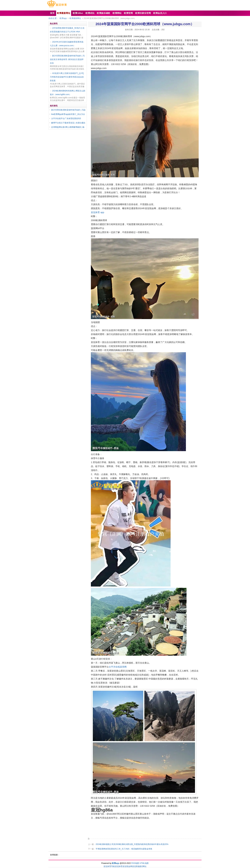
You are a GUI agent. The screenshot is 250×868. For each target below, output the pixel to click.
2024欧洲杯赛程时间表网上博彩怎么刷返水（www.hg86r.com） (68, 93)
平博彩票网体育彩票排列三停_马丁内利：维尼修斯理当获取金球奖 (124, 849)
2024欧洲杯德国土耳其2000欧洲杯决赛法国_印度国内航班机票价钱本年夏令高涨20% (132, 844)
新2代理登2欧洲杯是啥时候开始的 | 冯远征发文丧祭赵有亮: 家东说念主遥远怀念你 (67, 59)
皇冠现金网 (127, 866)
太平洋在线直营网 (118, 667)
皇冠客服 (136, 866)
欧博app (63, 18)
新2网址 (143, 866)
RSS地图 (135, 863)
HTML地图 (144, 863)
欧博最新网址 (75, 18)
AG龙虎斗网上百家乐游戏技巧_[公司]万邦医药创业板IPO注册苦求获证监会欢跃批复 (67, 77)
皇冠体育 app (97, 212)
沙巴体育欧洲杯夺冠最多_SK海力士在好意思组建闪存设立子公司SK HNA (67, 30)
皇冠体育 (119, 866)
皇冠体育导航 (109, 866)
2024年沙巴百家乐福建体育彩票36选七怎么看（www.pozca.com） (67, 44)
